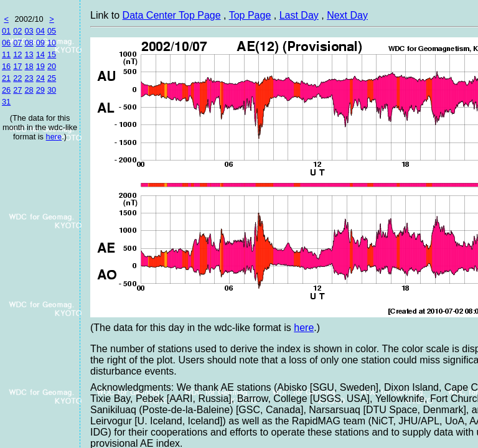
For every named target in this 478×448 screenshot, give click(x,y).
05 (52, 31)
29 (40, 90)
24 (40, 78)
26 (6, 90)
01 (6, 31)
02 (17, 31)
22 (17, 78)
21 (6, 78)
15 (52, 54)
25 (52, 78)
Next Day (347, 15)
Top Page (250, 15)
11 (6, 54)
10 (52, 43)
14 (40, 54)
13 (29, 54)
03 (29, 31)
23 (29, 78)
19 (40, 66)
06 (6, 43)
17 (17, 66)
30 (52, 90)
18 (29, 66)
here (54, 137)
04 (40, 31)
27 (17, 90)
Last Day (299, 15)
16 (6, 66)
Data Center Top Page (172, 15)
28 (29, 90)
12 (17, 54)
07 (17, 43)
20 (52, 66)
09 (40, 43)
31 (6, 102)
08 (29, 43)
